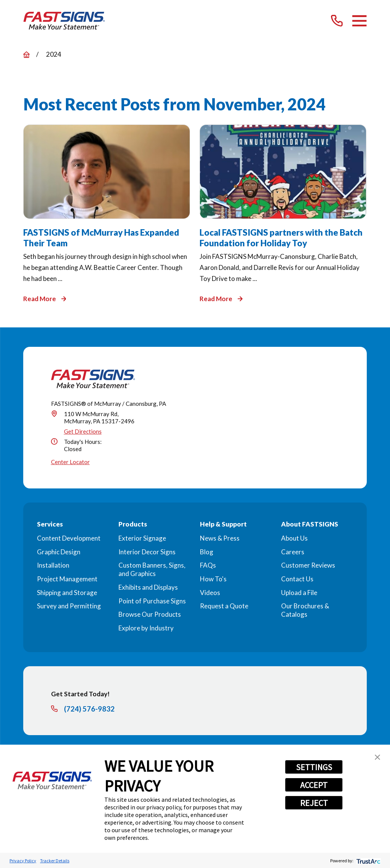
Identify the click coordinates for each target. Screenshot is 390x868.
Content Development (69, 538)
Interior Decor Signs (147, 552)
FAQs (208, 565)
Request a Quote (224, 606)
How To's (213, 579)
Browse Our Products (150, 614)
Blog (207, 552)
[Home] (64, 21)
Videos (210, 593)
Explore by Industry (146, 628)
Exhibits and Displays (148, 587)
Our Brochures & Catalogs (305, 610)
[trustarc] (368, 861)
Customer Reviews (308, 565)
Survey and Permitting (69, 606)
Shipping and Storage (67, 593)
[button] (377, 757)
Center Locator (70, 462)
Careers (293, 552)
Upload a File (299, 593)
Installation (53, 565)
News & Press (220, 538)
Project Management (67, 579)
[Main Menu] (359, 21)
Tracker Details (55, 861)
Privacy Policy (23, 861)
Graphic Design (59, 552)
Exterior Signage (142, 538)
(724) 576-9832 (89, 709)
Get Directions (83, 431)
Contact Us (297, 579)
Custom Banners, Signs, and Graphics (152, 569)
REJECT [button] (314, 803)
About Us (294, 538)
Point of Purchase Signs (152, 601)
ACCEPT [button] (314, 785)
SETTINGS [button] (314, 767)
